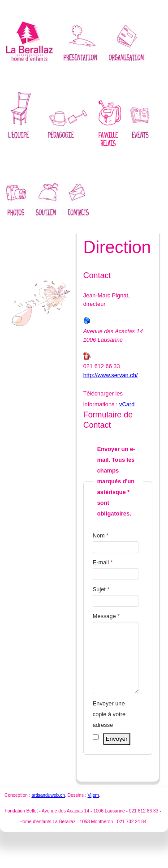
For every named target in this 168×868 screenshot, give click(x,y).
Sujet (101, 589)
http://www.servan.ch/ (111, 375)
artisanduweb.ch (48, 809)
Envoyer (117, 752)
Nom (101, 535)
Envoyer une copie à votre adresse (109, 728)
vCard (127, 404)
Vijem (93, 809)
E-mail (103, 562)
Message (106, 616)
